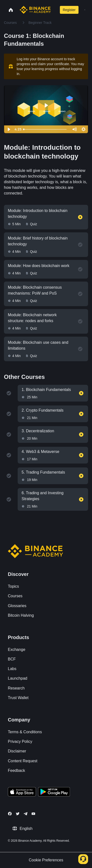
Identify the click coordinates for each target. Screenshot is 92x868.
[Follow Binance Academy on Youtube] (33, 814)
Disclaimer (17, 751)
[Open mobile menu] (85, 10)
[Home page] (35, 10)
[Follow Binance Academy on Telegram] (26, 814)
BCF (12, 659)
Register (69, 10)
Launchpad (18, 678)
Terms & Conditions (25, 732)
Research (16, 688)
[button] (85, 10)
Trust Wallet (18, 698)
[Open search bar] (54, 10)
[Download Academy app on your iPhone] (22, 793)
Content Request (23, 761)
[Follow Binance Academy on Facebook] (10, 814)
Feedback (16, 771)
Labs (12, 669)
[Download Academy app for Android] (54, 793)
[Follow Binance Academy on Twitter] (18, 814)
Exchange (17, 650)
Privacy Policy (20, 741)
